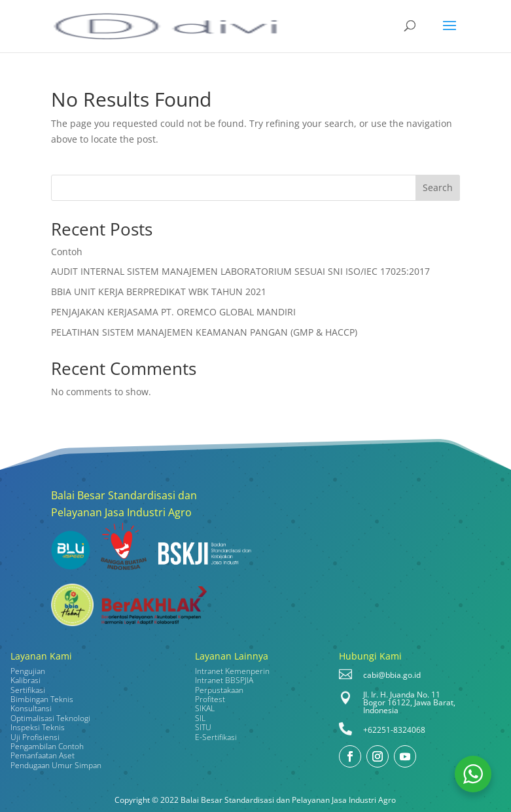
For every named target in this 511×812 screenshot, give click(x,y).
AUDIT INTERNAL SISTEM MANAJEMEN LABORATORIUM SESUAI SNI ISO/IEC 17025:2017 (240, 271)
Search (438, 187)
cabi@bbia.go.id (392, 675)
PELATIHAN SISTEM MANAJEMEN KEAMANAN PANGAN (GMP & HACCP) (204, 332)
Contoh (67, 252)
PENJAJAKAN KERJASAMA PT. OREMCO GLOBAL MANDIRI (173, 312)
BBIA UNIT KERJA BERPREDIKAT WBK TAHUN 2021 (159, 291)
